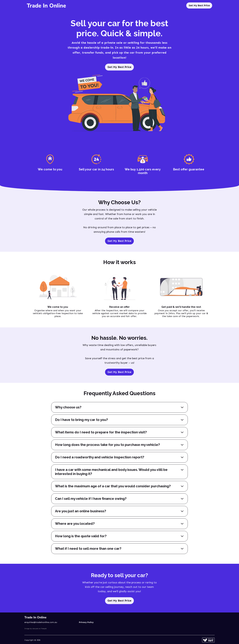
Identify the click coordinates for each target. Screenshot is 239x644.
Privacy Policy (86, 622)
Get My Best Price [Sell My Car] (199, 5)
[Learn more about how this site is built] (208, 640)
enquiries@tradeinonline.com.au (41, 622)
